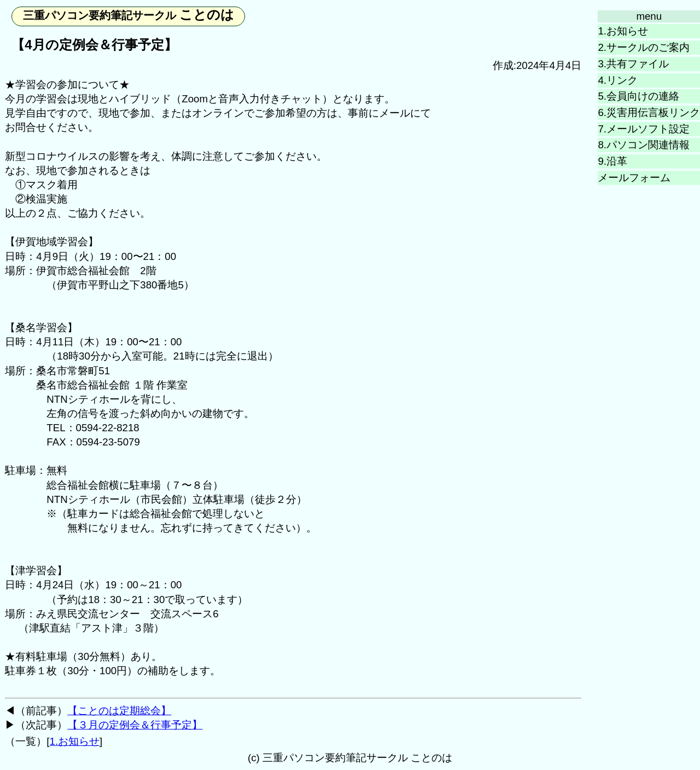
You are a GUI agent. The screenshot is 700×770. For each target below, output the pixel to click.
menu (649, 16)
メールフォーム (634, 178)
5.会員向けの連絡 (638, 96)
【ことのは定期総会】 (119, 711)
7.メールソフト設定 (644, 129)
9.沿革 (612, 161)
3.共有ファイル (633, 64)
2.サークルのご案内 (644, 47)
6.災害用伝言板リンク (649, 112)
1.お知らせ (623, 31)
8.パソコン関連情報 (644, 145)
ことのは (129, 15)
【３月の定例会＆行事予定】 (135, 725)
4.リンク (618, 80)
